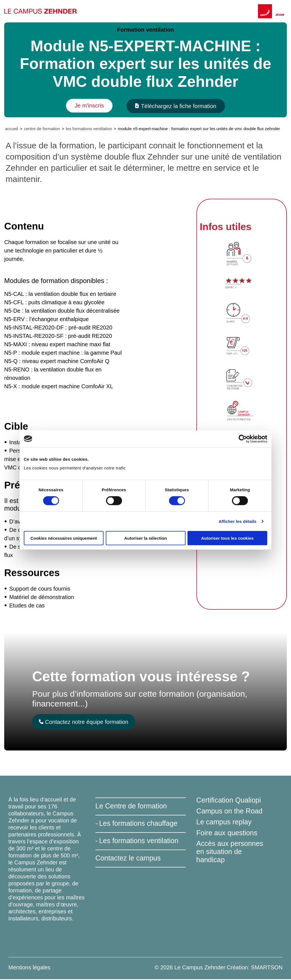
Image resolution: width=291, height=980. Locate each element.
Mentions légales (29, 968)
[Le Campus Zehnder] (42, 11)
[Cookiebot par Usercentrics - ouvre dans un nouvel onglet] (243, 439)
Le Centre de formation (131, 807)
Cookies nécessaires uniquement (64, 538)
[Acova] (280, 11)
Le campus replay (224, 822)
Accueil (12, 129)
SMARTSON (267, 968)
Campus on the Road (229, 811)
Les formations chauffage (138, 824)
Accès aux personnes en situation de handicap (230, 852)
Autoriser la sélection (146, 538)
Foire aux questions (227, 833)
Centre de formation (42, 129)
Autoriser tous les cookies (227, 538)
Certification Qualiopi (229, 801)
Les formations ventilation (89, 129)
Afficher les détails (237, 521)
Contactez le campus (128, 859)
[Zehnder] (265, 11)
